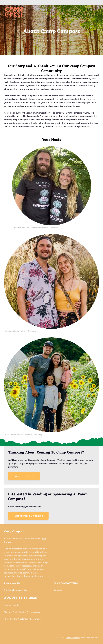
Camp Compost (73, 638)
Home (39, 40)
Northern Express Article (16, 590)
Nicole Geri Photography (30, 619)
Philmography (33, 612)
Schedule (58, 590)
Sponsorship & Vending (29, 516)
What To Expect (25, 476)
